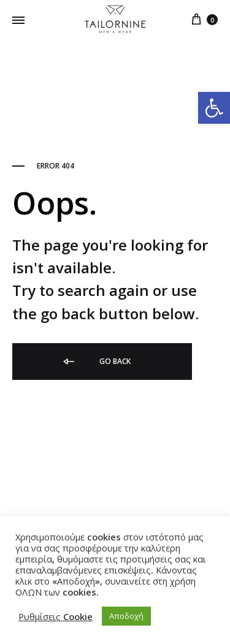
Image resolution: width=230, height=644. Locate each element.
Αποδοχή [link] (126, 616)
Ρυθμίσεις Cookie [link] (56, 616)
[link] (214, 108)
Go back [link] (96, 362)
